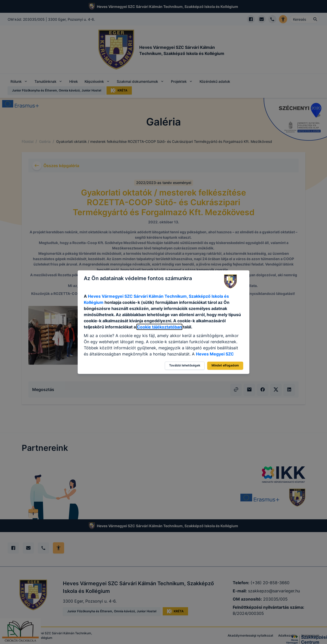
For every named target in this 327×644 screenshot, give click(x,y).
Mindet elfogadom (225, 365)
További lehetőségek (185, 365)
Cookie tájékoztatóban (159, 327)
